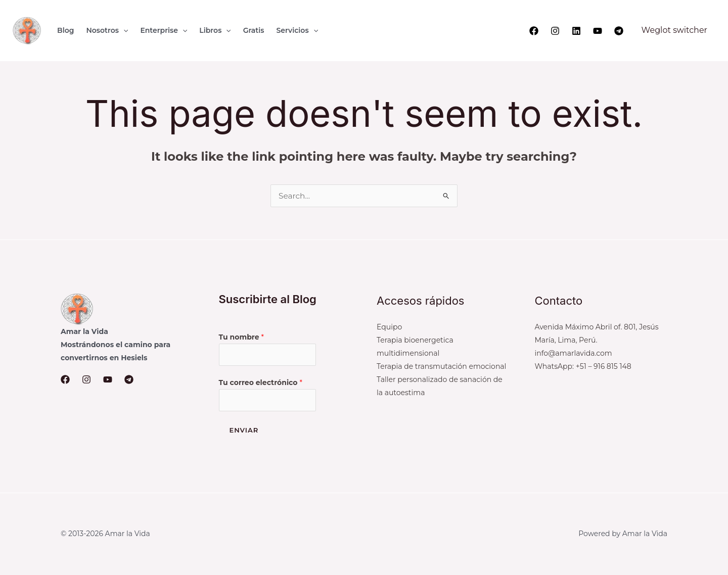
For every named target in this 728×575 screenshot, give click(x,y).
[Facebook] (534, 31)
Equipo (389, 327)
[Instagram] (555, 31)
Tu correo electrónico (261, 383)
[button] (123, 30)
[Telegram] (619, 31)
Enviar (244, 431)
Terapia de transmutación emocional (441, 366)
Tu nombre (241, 337)
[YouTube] (598, 31)
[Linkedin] (576, 31)
